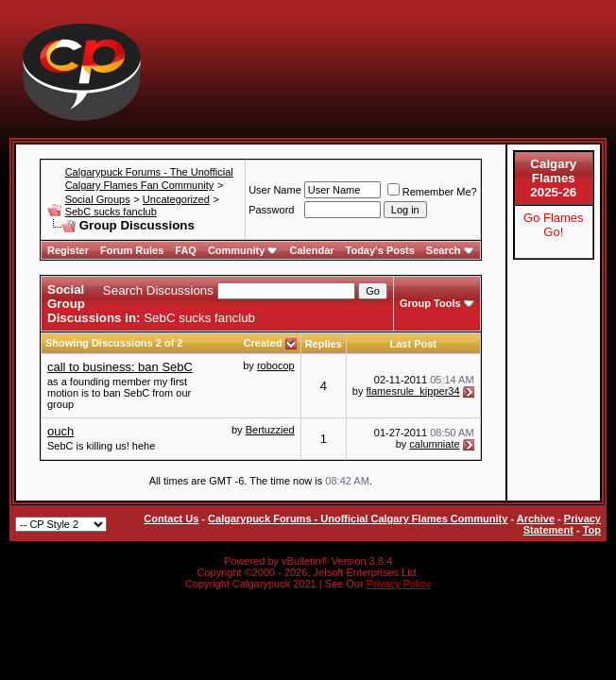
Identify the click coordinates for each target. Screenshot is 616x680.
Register (68, 250)
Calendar (311, 250)
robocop (276, 365)
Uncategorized (176, 199)
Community (243, 250)
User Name (275, 190)
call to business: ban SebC (120, 367)
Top (592, 530)
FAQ (186, 250)
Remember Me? (432, 192)
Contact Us (171, 518)
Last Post (413, 344)
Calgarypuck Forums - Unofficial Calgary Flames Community (358, 518)
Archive (536, 518)
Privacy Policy (399, 584)
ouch (60, 431)
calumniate (434, 444)
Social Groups (98, 199)
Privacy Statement (562, 524)
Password (271, 210)
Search (450, 250)
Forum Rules (132, 250)
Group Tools (430, 303)
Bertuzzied (270, 430)
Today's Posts (380, 250)
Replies (324, 344)
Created (265, 343)
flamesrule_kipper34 (413, 391)
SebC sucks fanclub (111, 212)
